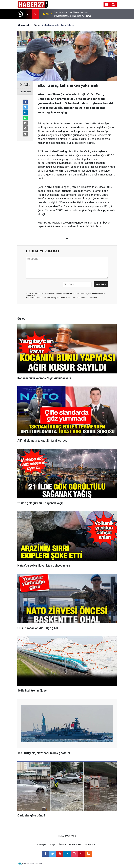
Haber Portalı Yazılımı (32, 864)
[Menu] (107, 5)
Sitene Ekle (90, 845)
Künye (53, 845)
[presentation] (28, 14)
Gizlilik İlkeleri (75, 845)
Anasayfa (42, 845)
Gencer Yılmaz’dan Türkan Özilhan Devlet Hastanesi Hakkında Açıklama (72, 14)
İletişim (62, 845)
